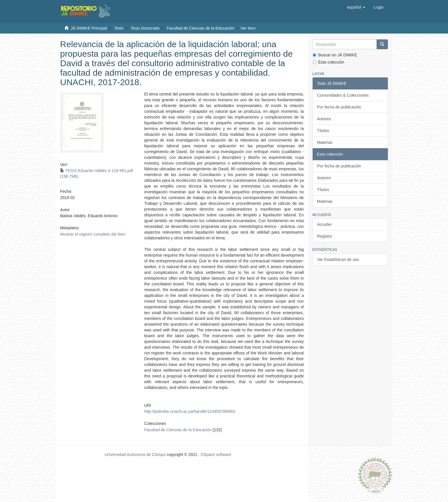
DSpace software (216, 455)
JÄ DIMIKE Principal (89, 28)
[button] (356, 7)
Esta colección (328, 62)
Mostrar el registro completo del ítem (93, 234)
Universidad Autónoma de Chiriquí (135, 455)
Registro (325, 236)
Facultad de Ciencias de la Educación (200, 28)
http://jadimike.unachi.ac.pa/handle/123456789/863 (190, 411)
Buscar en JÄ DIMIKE (335, 55)
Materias (325, 142)
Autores (324, 119)
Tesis (119, 28)
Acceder (324, 224)
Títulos (323, 131)
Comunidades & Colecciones (343, 95)
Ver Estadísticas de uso (338, 259)
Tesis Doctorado (145, 28)
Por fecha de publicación (339, 107)
